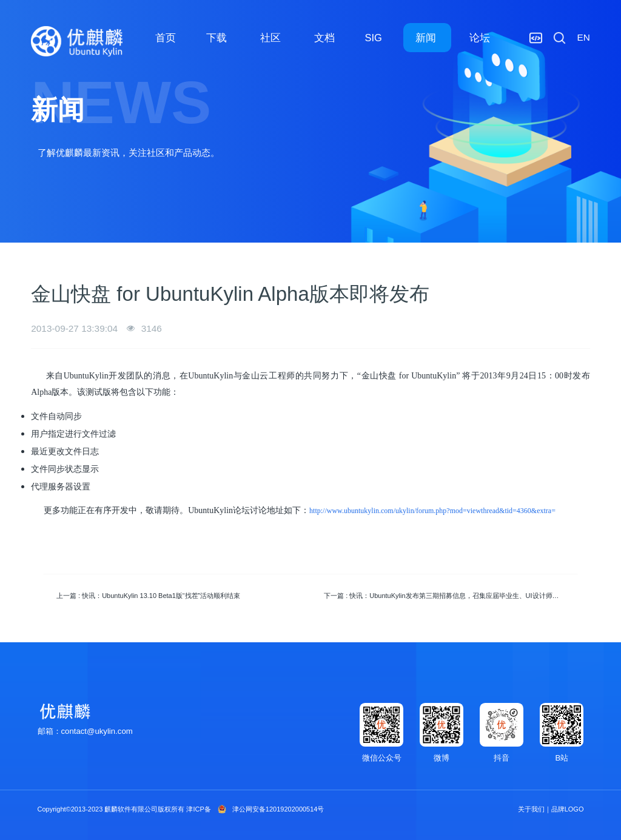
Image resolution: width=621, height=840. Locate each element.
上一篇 (148, 596)
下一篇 (448, 596)
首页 (166, 38)
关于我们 (531, 809)
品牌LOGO (568, 809)
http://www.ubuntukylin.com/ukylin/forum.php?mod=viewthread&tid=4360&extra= (432, 511)
